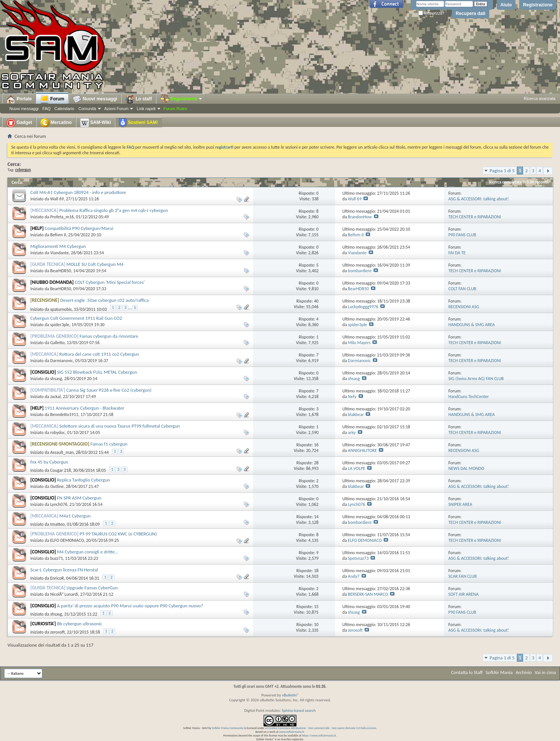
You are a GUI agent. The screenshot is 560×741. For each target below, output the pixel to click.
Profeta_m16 (62, 217)
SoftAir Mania (499, 672)
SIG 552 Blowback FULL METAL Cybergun (97, 372)
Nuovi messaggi (24, 109)
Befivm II (58, 235)
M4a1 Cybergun (75, 516)
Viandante (60, 253)
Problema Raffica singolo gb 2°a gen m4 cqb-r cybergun (113, 210)
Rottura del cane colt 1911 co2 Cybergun (99, 354)
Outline (57, 486)
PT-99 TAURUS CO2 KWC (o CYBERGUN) (118, 534)
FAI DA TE (457, 253)
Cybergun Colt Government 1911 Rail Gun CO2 (76, 318)
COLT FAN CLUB (462, 289)
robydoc (58, 432)
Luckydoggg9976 (363, 307)
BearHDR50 (61, 271)
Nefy (352, 397)
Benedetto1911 (64, 414)
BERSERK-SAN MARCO (368, 594)
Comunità (87, 109)
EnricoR (57, 578)
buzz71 (57, 558)
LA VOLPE (356, 468)
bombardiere (360, 271)
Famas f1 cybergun (109, 444)
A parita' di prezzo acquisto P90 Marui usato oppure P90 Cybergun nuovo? (130, 606)
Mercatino (56, 123)
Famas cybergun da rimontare (109, 336)
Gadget (19, 123)
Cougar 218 (60, 470)
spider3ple (60, 325)
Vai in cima (545, 672)
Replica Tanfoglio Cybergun (83, 480)
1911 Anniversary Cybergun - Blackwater (84, 408)
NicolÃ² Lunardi (64, 594)
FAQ (46, 109)
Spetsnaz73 (358, 558)
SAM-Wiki (96, 123)
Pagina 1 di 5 (502, 171)
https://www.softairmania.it (319, 735)
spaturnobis (61, 309)
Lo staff (139, 99)
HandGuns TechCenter (469, 397)
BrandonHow (360, 217)
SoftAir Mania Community (228, 728)
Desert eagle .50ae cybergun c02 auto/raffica (104, 300)
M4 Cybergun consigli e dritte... (88, 552)
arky (352, 432)
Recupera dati (470, 13)
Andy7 (354, 576)
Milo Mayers (359, 343)
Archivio (524, 672)
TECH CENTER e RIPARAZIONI (475, 217)
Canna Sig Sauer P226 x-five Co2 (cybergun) (109, 390)
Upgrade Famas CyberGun (92, 588)
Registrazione (538, 5)
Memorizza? (431, 13)
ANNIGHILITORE (362, 450)
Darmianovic (62, 361)
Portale (19, 99)
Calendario (64, 109)
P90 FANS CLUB (462, 235)
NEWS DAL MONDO (466, 468)
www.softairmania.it (292, 732)
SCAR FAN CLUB (463, 576)
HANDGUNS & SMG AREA (472, 325)
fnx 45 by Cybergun (49, 462)
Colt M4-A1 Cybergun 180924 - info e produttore (78, 192)
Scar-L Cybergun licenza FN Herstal (64, 570)
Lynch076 (59, 504)
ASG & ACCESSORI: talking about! (479, 199)
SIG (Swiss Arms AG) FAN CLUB (476, 379)
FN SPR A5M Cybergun (79, 498)
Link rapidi (146, 109)
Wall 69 (57, 199)
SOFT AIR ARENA (464, 594)
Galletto (57, 343)
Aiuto (506, 5)
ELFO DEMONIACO (67, 540)
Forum (52, 99)
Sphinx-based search (299, 710)
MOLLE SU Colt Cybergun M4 (95, 264)
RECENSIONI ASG (464, 307)
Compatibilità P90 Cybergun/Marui (79, 228)
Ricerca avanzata (540, 98)
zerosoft (57, 632)
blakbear (356, 414)
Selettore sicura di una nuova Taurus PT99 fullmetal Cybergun (119, 426)
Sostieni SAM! (139, 123)
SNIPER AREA (460, 504)
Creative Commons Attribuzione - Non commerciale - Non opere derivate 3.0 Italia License (322, 728)
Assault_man (62, 452)
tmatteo (57, 524)
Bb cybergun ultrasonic (80, 624)
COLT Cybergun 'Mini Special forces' (110, 282)
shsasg (56, 379)
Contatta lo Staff (467, 672)
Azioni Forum (117, 109)
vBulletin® (290, 695)
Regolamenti (182, 99)
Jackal (55, 397)
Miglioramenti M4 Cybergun (58, 246)
